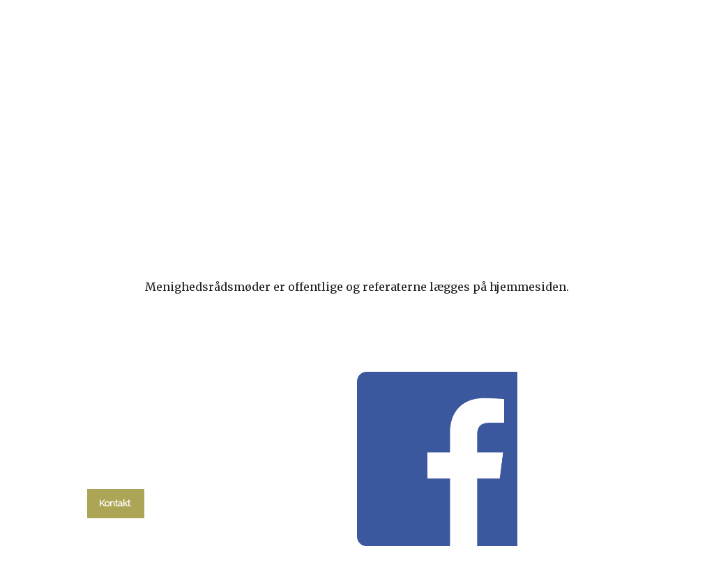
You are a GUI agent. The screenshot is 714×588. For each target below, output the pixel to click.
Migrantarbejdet (362, 180)
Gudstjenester (247, 180)
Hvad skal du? (70, 194)
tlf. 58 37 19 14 (116, 472)
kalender (151, 180)
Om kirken (570, 187)
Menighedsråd (483, 180)
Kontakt (641, 180)
